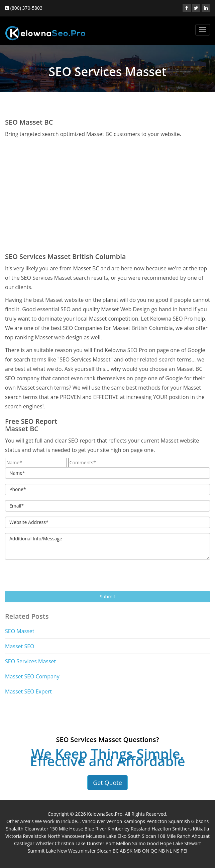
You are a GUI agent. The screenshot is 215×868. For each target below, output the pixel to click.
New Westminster (77, 851)
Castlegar (24, 843)
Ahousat (201, 836)
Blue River (95, 829)
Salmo (139, 843)
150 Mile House (66, 829)
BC (116, 851)
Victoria (14, 836)
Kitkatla (201, 829)
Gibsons (200, 821)
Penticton (157, 821)
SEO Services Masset (30, 661)
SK (130, 851)
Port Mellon (118, 843)
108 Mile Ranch (174, 836)
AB (123, 851)
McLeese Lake (101, 836)
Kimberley (119, 829)
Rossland (141, 829)
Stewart (193, 843)
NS (176, 851)
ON (146, 851)
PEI (184, 851)
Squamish (179, 821)
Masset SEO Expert (28, 691)
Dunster (96, 843)
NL (169, 851)
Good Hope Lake (165, 843)
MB (137, 851)
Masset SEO (20, 646)
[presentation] (56, 578)
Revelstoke (35, 836)
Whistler (44, 843)
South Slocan (142, 836)
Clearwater (37, 829)
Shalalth (15, 829)
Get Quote (107, 783)
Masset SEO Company (32, 676)
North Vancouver (66, 836)
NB (162, 851)
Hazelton (161, 829)
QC (154, 851)
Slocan (104, 851)
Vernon (114, 821)
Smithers (182, 829)
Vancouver (93, 821)
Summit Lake (42, 851)
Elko (122, 836)
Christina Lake (70, 843)
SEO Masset (20, 631)
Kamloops (134, 821)
